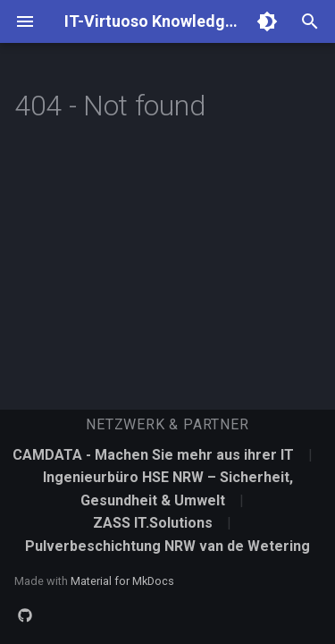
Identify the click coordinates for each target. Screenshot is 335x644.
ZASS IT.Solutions (155, 523)
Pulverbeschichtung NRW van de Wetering (167, 546)
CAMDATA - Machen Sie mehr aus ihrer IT (155, 455)
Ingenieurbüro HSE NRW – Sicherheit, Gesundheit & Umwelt (168, 489)
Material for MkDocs (122, 581)
